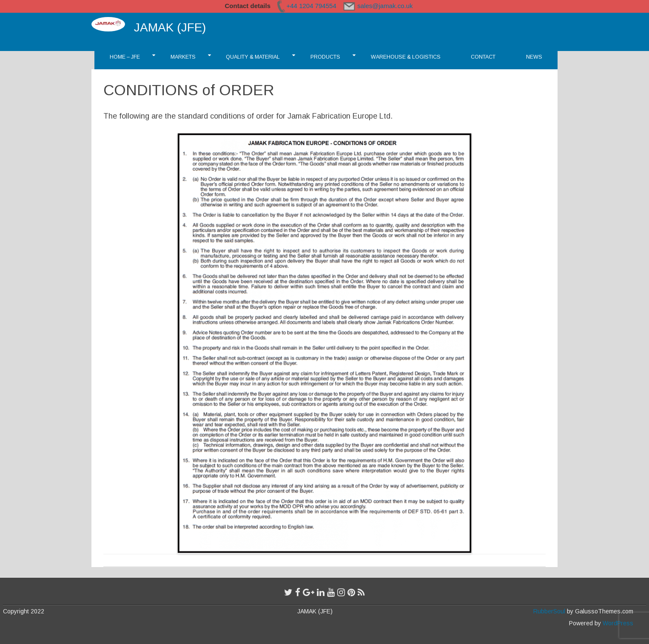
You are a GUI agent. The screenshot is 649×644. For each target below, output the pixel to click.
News (534, 57)
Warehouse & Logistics (406, 57)
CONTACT (483, 57)
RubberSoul (549, 611)
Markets (183, 57)
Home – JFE (125, 57)
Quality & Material (253, 57)
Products (325, 57)
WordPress (617, 623)
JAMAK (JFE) (170, 27)
